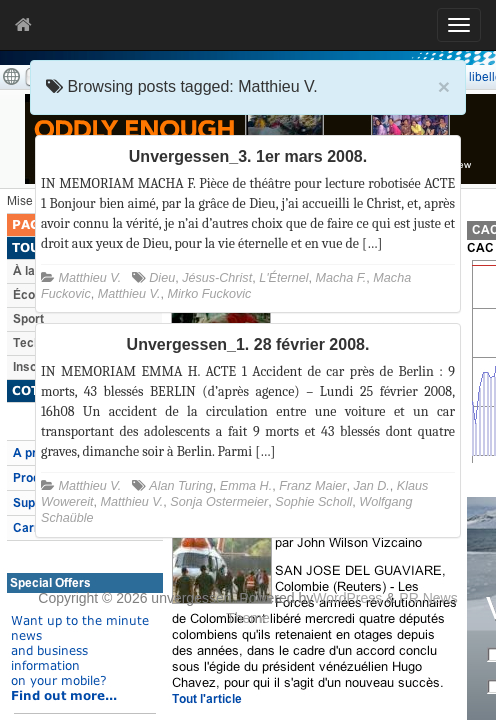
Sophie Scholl (313, 502)
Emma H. (246, 486)
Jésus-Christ (217, 278)
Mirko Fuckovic (209, 294)
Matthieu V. (90, 278)
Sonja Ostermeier (219, 502)
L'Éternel (283, 278)
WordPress (347, 598)
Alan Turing (180, 486)
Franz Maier (312, 486)
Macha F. (340, 278)
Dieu (162, 278)
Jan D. (371, 486)
